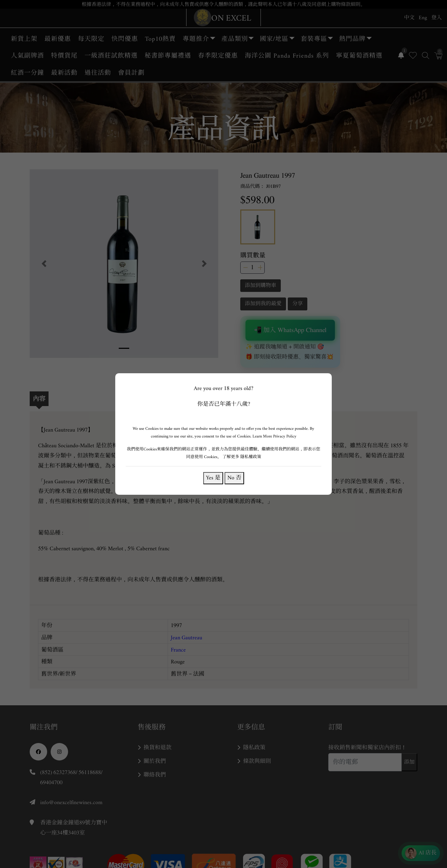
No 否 (234, 478)
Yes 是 (213, 478)
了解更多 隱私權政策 (242, 457)
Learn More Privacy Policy (274, 436)
